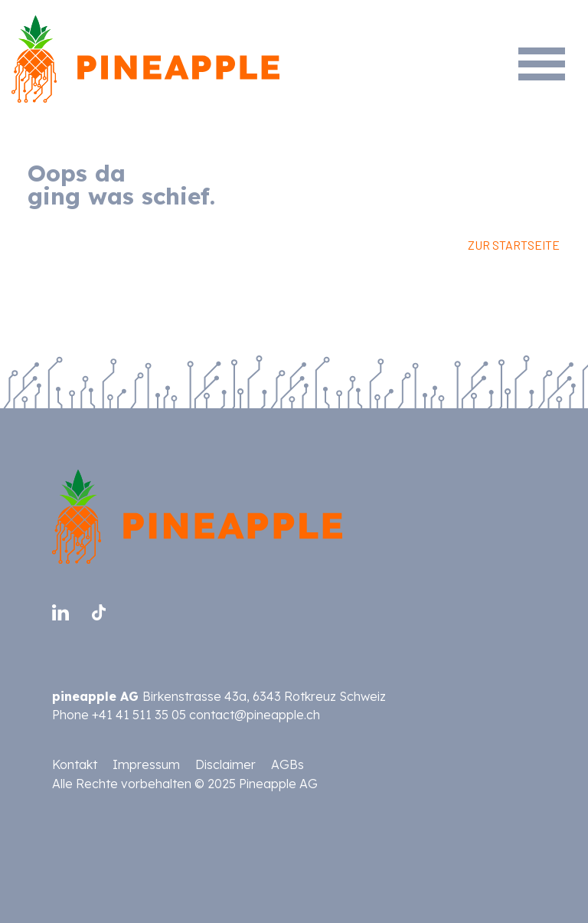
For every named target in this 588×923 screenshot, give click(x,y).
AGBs (287, 764)
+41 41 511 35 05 (139, 715)
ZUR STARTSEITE (514, 245)
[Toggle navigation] (549, 45)
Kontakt (75, 764)
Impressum (146, 764)
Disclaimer (225, 764)
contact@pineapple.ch (255, 715)
